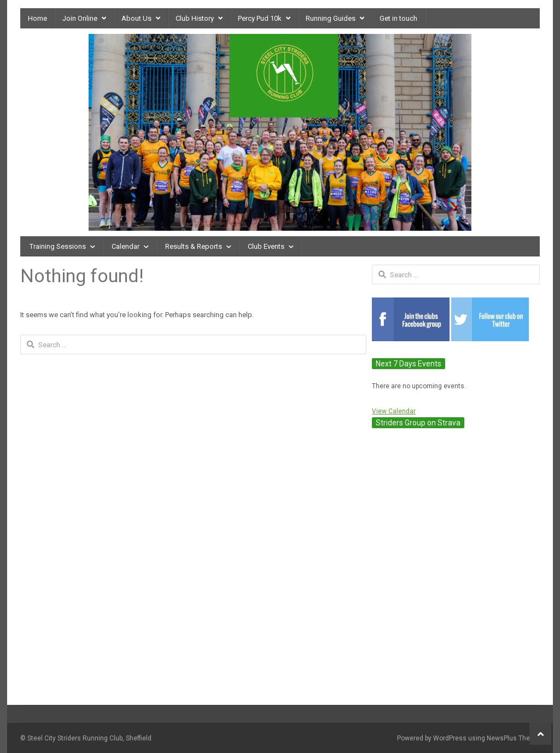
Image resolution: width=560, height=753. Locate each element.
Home (37, 18)
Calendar (126, 246)
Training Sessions (58, 246)
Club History (195, 18)
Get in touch (398, 18)
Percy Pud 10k (260, 18)
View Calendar (394, 411)
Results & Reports (194, 246)
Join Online (80, 18)
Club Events (266, 246)
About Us (136, 18)
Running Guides (331, 18)
